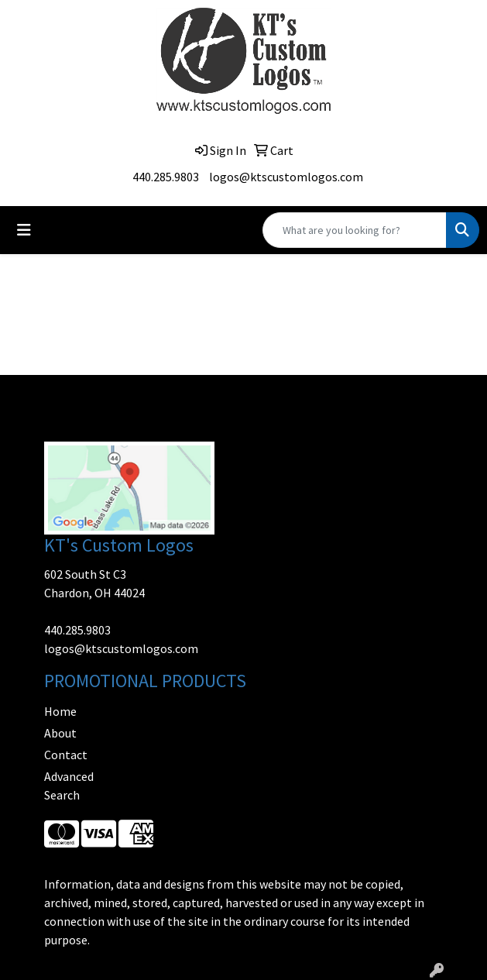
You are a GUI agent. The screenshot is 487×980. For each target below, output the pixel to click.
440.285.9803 (166, 177)
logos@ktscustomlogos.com (286, 177)
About (60, 733)
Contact (66, 755)
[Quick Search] (355, 230)
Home (60, 711)
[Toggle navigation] (24, 230)
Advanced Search (69, 786)
